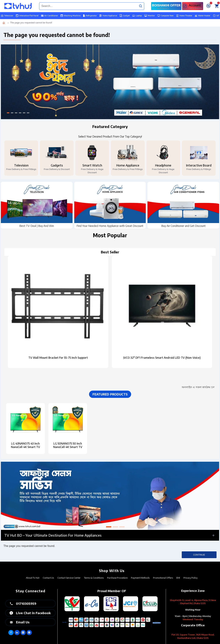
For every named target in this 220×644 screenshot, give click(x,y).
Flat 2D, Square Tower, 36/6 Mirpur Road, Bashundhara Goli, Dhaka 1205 (193, 636)
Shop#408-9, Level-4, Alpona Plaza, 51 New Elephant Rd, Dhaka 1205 (193, 602)
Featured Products (110, 394)
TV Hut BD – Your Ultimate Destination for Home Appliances (53, 535)
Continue (199, 555)
